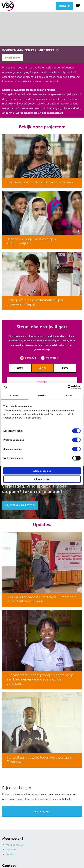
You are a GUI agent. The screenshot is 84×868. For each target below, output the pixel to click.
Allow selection (42, 479)
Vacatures (11, 849)
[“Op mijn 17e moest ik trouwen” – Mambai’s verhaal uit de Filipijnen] (42, 562)
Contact (10, 854)
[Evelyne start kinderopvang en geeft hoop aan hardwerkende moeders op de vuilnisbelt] (42, 640)
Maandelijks (50, 358)
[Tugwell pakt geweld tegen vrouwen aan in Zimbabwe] (42, 723)
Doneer (64, 6)
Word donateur (14, 845)
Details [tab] (42, 395)
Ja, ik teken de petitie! (20, 505)
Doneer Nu (13, 58)
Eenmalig (28, 358)
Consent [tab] (15, 395)
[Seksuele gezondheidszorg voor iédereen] (42, 156)
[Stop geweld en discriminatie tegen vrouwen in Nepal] (42, 274)
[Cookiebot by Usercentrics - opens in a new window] (68, 387)
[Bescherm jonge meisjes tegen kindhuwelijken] (42, 213)
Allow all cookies (42, 471)
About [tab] (69, 395)
